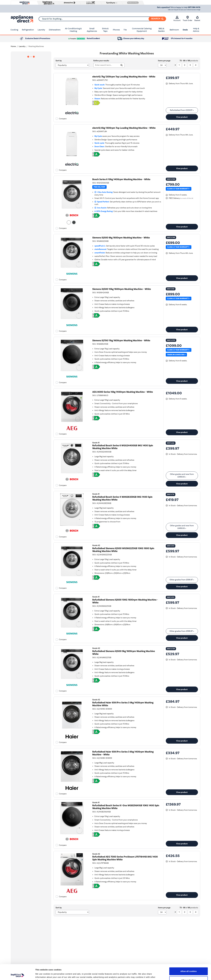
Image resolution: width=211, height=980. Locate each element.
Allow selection (188, 966)
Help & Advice (196, 30)
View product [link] (182, 117)
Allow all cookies (189, 957)
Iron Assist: (101, 208)
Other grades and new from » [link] (182, 476)
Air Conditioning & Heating (73, 30)
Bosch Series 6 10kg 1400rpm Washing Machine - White (121, 179)
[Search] (157, 19)
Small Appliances (92, 30)
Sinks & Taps (105, 30)
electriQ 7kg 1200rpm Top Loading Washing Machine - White (124, 77)
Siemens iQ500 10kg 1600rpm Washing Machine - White (122, 289)
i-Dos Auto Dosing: (104, 192)
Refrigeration (28, 30)
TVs (125, 30)
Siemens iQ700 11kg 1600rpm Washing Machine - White (121, 341)
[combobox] (102, 19)
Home (13, 46)
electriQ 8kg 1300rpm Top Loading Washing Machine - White (124, 128)
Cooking (14, 30)
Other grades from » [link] (182, 580)
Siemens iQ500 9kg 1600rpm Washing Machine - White (121, 238)
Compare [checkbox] (63, 119)
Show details (141, 975)
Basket (197, 19)
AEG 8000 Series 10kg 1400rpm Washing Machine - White (123, 392)
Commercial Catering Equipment (142, 30)
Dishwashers (55, 30)
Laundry (41, 30)
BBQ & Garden (161, 30)
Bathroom (174, 30)
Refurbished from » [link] (182, 110)
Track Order (188, 19)
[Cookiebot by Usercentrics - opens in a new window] (17, 975)
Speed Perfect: (102, 202)
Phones (116, 30)
